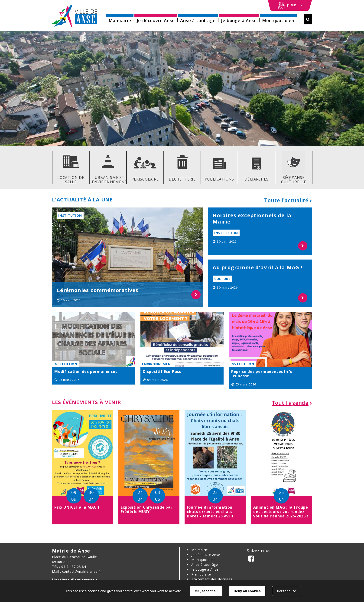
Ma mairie (200, 550)
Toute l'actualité (286, 200)
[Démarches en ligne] (290, 5)
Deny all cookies (247, 591)
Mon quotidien (203, 560)
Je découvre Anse (206, 555)
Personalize (286, 591)
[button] (120, 19)
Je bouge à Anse (205, 569)
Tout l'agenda (290, 403)
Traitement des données (212, 579)
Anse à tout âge (205, 564)
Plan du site (201, 574)
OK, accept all (206, 591)
